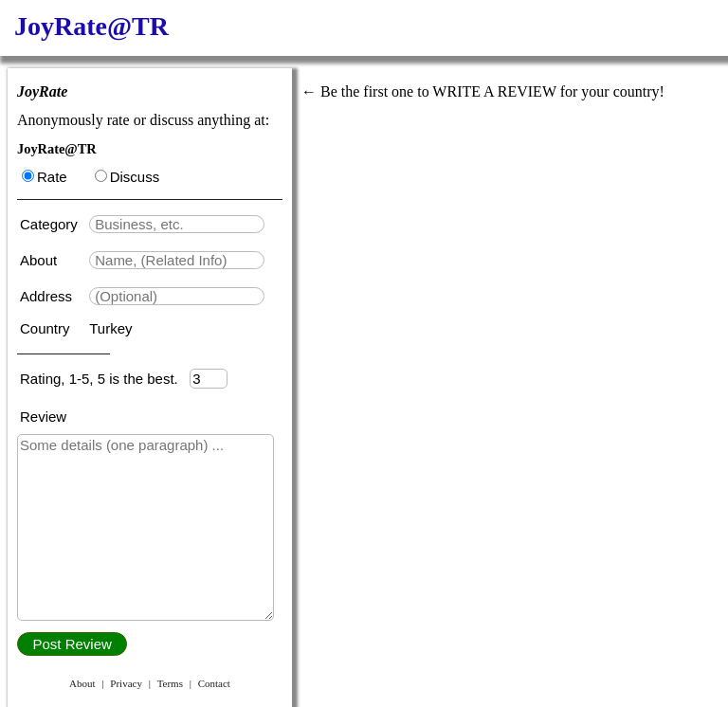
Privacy (126, 683)
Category (53, 224)
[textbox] (177, 224)
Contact (214, 683)
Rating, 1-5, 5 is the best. (105, 379)
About (40, 260)
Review (43, 417)
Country (47, 328)
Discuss (127, 177)
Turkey (110, 328)
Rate (45, 177)
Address (48, 296)
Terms (170, 683)
